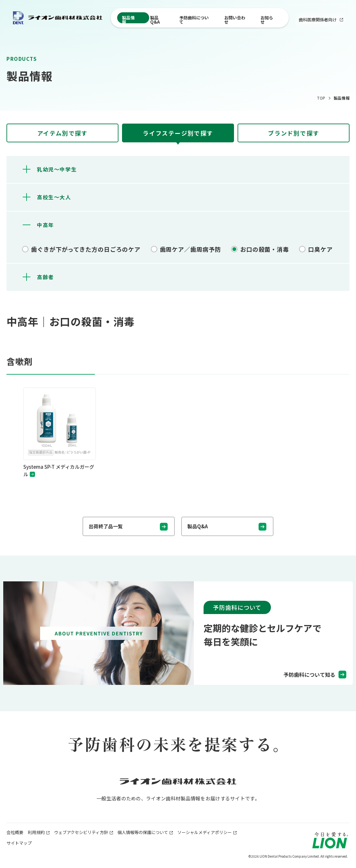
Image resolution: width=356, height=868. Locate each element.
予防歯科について (194, 19)
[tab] (62, 133)
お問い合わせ (235, 19)
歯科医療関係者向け (321, 19)
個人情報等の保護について (143, 832)
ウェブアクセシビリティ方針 (81, 832)
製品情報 (128, 19)
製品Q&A (155, 19)
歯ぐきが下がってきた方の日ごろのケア (86, 249)
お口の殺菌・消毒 (265, 249)
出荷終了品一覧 (106, 526)
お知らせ (267, 19)
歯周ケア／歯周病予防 (190, 249)
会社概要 (15, 832)
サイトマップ (19, 843)
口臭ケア (320, 249)
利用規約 (39, 832)
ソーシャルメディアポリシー (205, 832)
